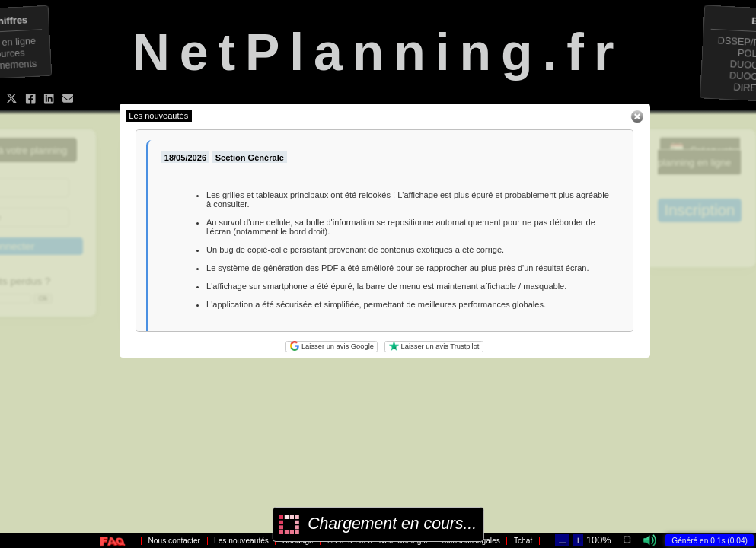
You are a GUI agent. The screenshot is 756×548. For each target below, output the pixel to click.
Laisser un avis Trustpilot (434, 346)
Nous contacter (175, 541)
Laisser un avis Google (332, 346)
